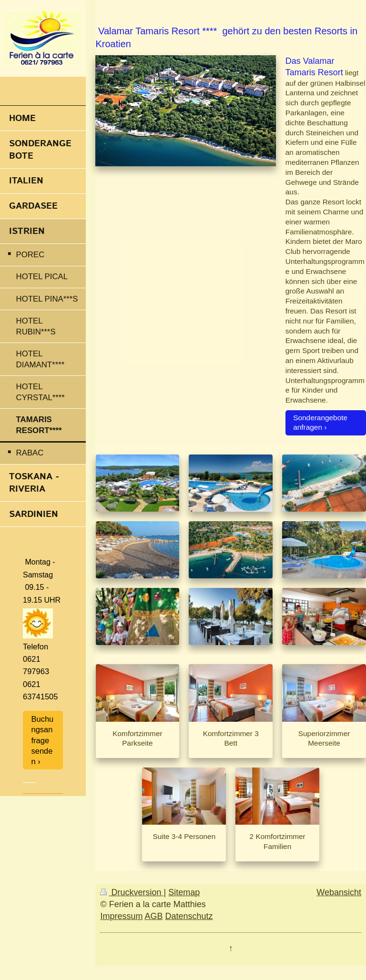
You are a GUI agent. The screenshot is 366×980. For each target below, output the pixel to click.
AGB (154, 916)
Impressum (121, 916)
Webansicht (339, 892)
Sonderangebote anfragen (320, 423)
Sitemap (184, 892)
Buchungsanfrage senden (43, 740)
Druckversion (132, 892)
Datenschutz (189, 916)
